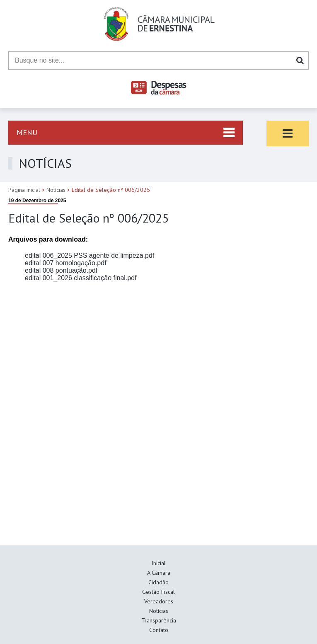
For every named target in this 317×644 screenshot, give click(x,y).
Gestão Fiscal (158, 592)
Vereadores (159, 601)
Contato (159, 630)
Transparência (159, 620)
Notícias (56, 190)
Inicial (159, 563)
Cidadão (158, 582)
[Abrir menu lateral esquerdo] (126, 132)
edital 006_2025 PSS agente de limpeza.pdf (90, 255)
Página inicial (24, 190)
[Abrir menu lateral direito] (288, 133)
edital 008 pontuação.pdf (61, 270)
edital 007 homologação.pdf (66, 263)
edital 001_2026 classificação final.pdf (81, 278)
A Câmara (159, 573)
